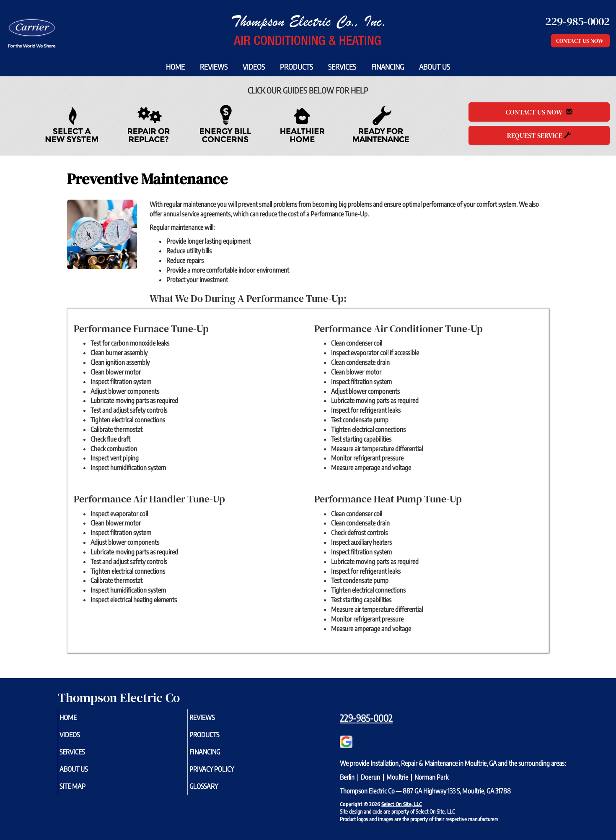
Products (296, 67)
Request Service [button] (539, 135)
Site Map (86, 792)
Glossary (217, 792)
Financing (388, 67)
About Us (435, 67)
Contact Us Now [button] (580, 41)
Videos (254, 67)
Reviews (214, 67)
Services (342, 67)
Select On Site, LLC (402, 804)
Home (175, 67)
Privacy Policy (226, 773)
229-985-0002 (366, 718)
